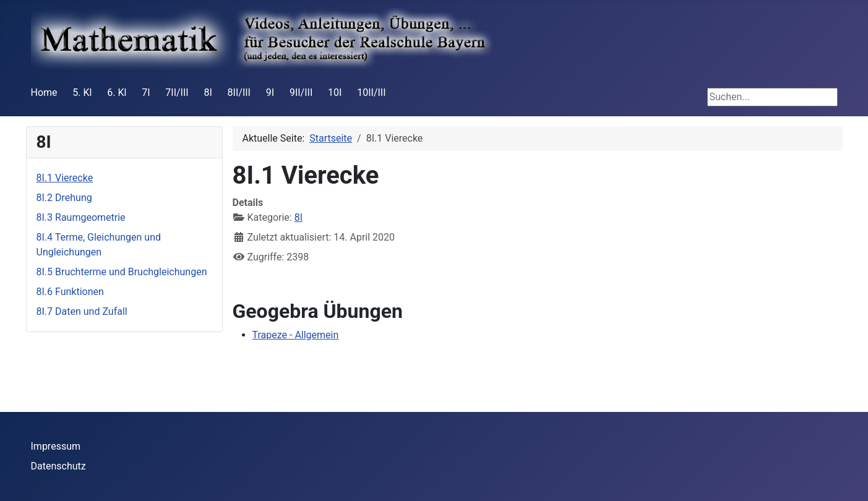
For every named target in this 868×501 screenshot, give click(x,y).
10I (335, 92)
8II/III (239, 92)
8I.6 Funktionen (70, 292)
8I (208, 92)
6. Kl (117, 92)
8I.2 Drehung (64, 198)
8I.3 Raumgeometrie (81, 217)
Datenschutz (58, 466)
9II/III (301, 92)
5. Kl (82, 92)
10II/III (371, 92)
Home (44, 92)
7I (146, 92)
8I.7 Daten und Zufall (82, 311)
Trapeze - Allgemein (296, 335)
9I (270, 92)
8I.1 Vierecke (65, 178)
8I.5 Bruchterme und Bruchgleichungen (122, 272)
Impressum (56, 446)
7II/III (177, 92)
